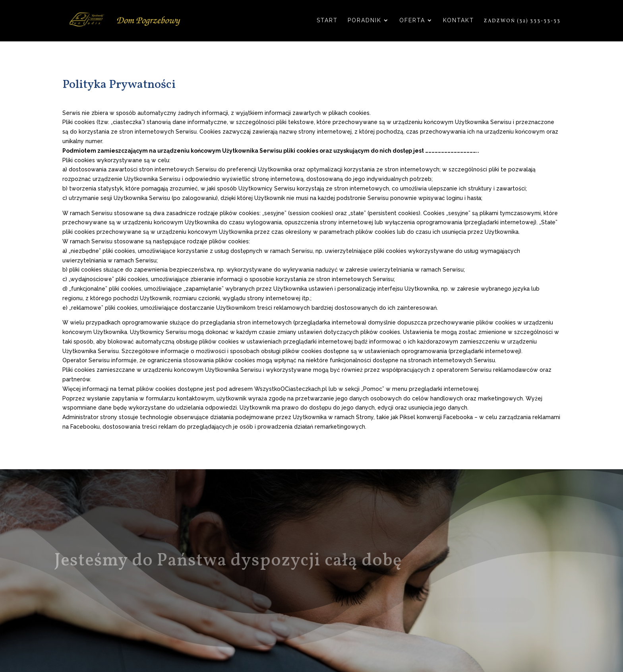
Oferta (412, 20)
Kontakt (459, 20)
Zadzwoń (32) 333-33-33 (522, 21)
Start (327, 20)
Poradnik (365, 20)
